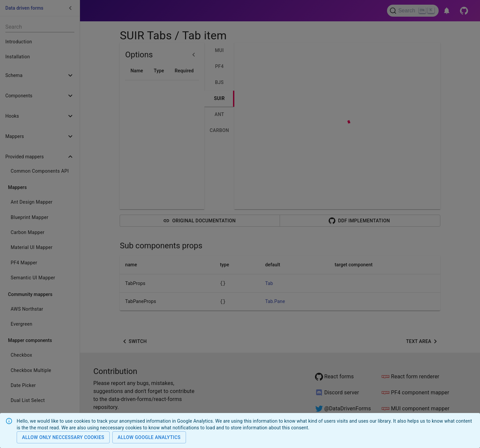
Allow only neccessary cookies (63, 437)
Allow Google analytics (149, 437)
